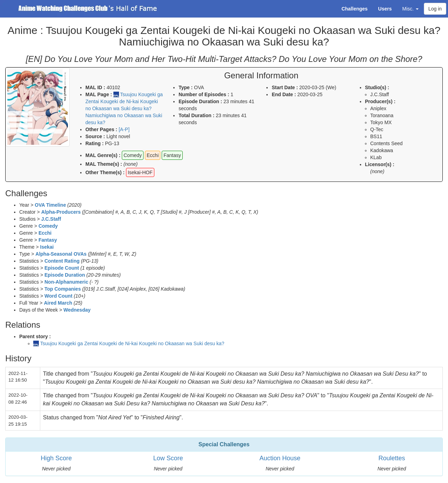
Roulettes (392, 458)
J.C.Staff (51, 219)
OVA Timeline (50, 205)
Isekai (47, 247)
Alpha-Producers (61, 212)
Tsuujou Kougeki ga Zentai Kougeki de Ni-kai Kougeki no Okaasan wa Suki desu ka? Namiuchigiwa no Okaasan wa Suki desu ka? (124, 108)
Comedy (48, 226)
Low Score (168, 458)
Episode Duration (65, 275)
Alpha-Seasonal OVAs (61, 254)
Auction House (280, 458)
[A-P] (124, 129)
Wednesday (77, 310)
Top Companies (63, 289)
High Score (56, 458)
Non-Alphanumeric (66, 282)
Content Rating (62, 261)
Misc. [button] (410, 9)
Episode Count (62, 268)
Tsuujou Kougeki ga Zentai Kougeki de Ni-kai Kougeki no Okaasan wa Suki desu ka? (132, 343)
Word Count (58, 296)
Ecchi (45, 233)
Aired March (58, 303)
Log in (435, 9)
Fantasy (48, 240)
